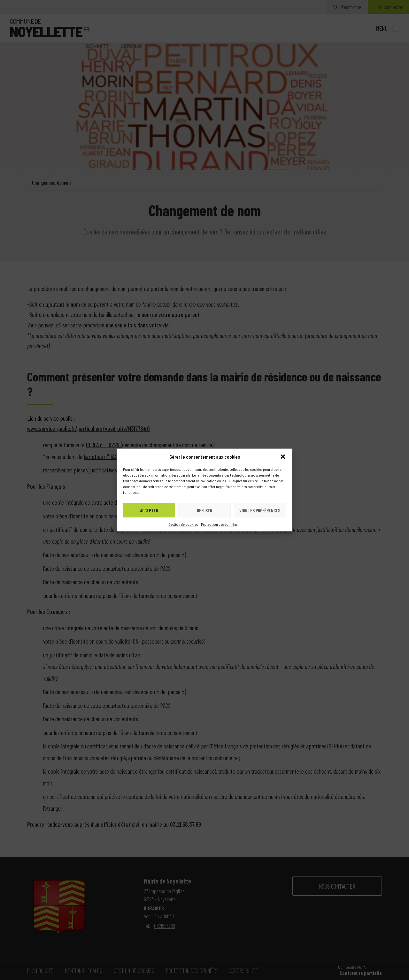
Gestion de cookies (183, 524)
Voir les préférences (260, 510)
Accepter (149, 510)
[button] (283, 457)
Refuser (204, 510)
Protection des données (219, 524)
